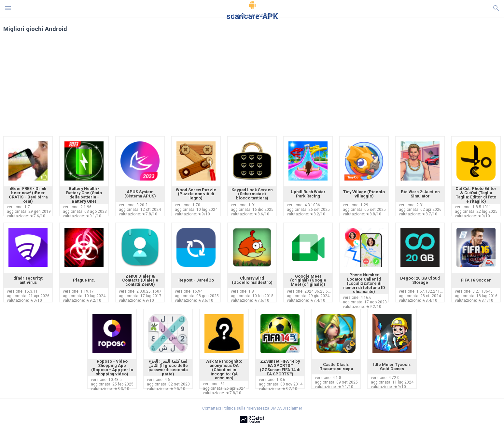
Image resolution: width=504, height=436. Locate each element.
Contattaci (212, 408)
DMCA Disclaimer (286, 408)
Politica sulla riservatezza (246, 408)
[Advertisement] (291, 87)
